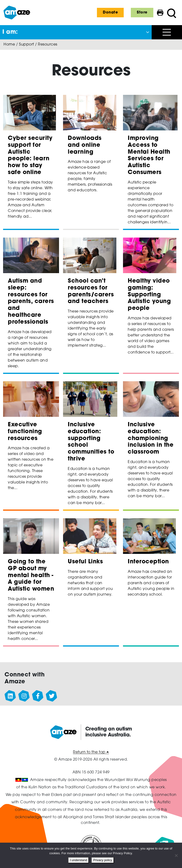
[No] (176, 855)
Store (142, 13)
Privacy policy (102, 860)
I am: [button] (10, 32)
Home (9, 45)
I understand (78, 860)
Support (27, 45)
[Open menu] (167, 32)
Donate (110, 13)
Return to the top (91, 752)
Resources (48, 45)
